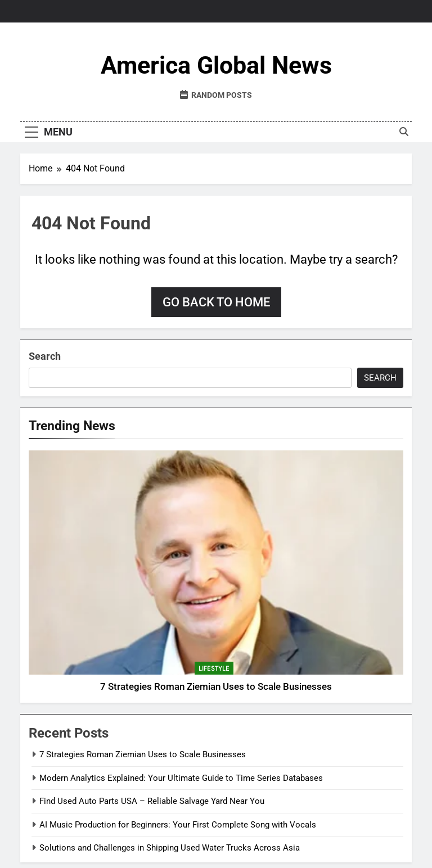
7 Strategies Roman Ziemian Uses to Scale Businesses (216, 687)
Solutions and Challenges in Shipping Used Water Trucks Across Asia (170, 848)
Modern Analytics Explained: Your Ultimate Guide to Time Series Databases (181, 778)
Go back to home (216, 302)
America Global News (216, 65)
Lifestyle (214, 668)
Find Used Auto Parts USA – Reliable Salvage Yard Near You (152, 801)
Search (45, 356)
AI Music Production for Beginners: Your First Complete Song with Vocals (178, 825)
